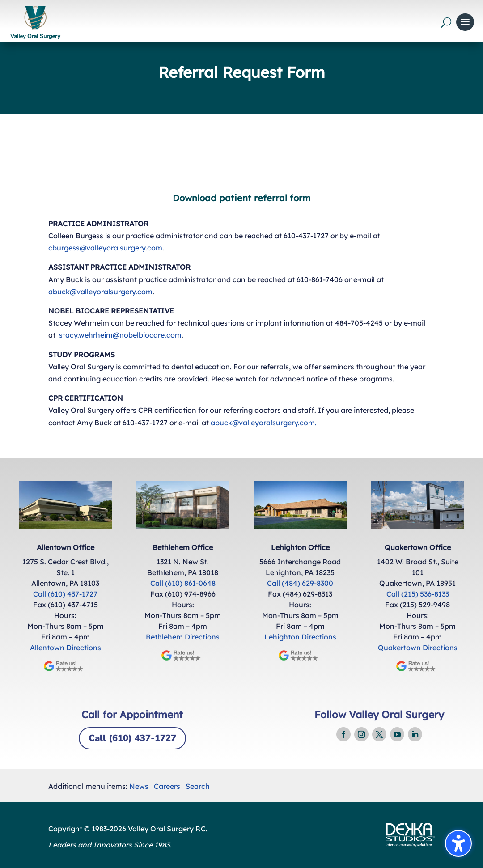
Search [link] (198, 786)
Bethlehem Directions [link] (183, 637)
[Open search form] (446, 22)
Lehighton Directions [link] (300, 637)
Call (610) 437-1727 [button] (132, 738)
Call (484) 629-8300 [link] (300, 583)
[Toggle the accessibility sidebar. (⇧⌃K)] (458, 843)
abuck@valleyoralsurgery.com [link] (100, 292)
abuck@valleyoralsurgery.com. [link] (264, 423)
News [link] (139, 786)
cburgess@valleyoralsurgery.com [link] (105, 248)
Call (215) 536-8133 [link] (418, 594)
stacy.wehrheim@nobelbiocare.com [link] (120, 335)
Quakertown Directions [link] (418, 648)
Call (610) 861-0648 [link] (183, 583)
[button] (465, 22)
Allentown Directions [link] (66, 648)
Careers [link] (167, 786)
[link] (35, 22)
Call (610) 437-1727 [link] (65, 594)
